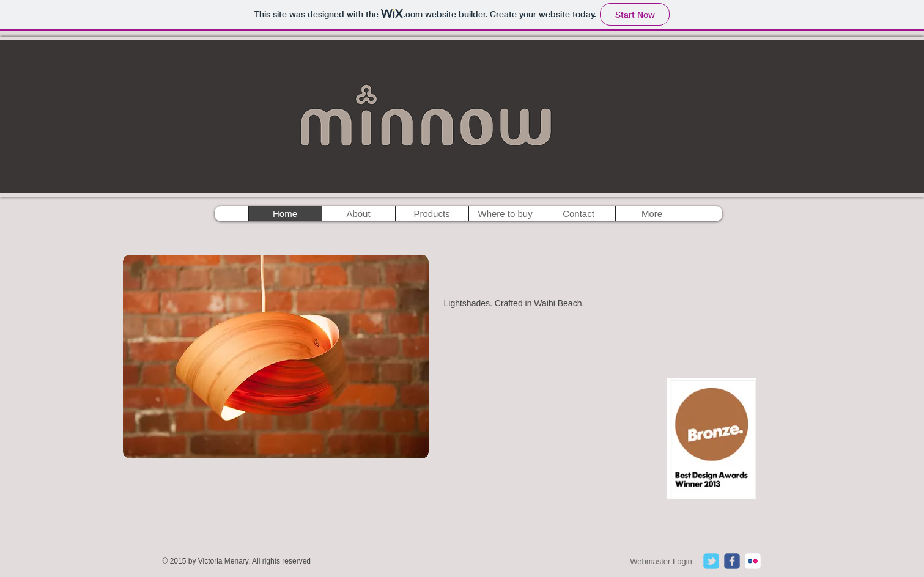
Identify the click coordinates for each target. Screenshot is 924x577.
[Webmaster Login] (661, 562)
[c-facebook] (732, 561)
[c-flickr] (753, 561)
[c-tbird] (711, 561)
